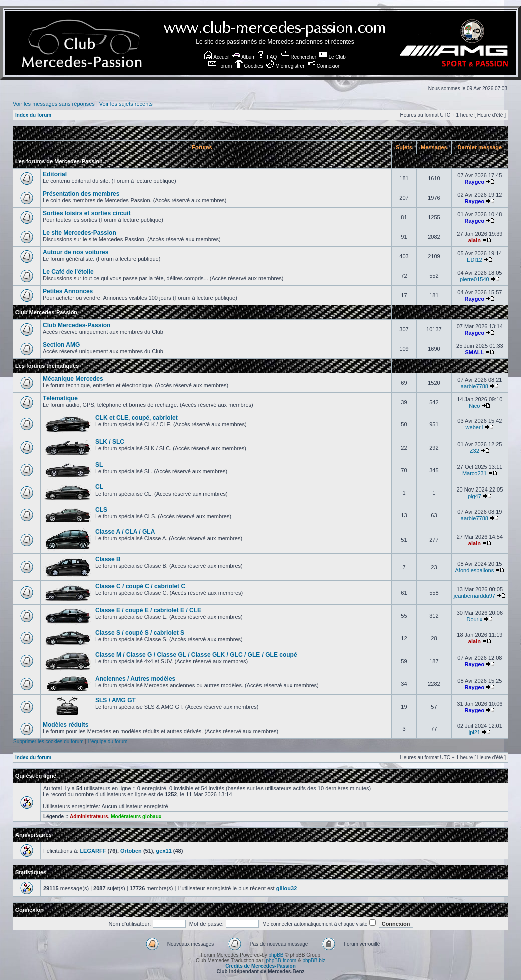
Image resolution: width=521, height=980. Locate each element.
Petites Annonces (68, 291)
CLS (101, 510)
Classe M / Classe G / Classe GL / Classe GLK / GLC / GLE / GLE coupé (196, 655)
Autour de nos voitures (75, 252)
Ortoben (131, 851)
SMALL (474, 352)
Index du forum (33, 115)
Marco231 (475, 473)
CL (99, 487)
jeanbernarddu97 (475, 596)
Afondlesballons (475, 570)
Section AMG (61, 345)
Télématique (60, 398)
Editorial (55, 174)
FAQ (267, 57)
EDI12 (475, 260)
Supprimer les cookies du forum (48, 742)
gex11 (164, 851)
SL (99, 465)
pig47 (475, 496)
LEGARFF (93, 851)
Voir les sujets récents (126, 104)
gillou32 (287, 888)
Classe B (108, 559)
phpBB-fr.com (281, 961)
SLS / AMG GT (115, 700)
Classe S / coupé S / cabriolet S (140, 633)
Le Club (332, 57)
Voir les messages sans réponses (54, 104)
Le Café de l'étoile (68, 272)
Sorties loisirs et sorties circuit (86, 213)
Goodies (249, 66)
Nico (474, 406)
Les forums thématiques (47, 366)
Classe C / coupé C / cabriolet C (140, 586)
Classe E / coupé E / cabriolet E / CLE (148, 610)
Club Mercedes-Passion (46, 312)
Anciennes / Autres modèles (135, 679)
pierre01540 (475, 279)
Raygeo (474, 182)
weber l (475, 427)
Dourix (474, 619)
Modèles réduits (65, 725)
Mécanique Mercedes (73, 379)
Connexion (324, 66)
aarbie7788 (475, 386)
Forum (220, 66)
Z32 (475, 451)
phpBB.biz (314, 961)
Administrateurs (89, 817)
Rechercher (299, 57)
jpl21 (475, 732)
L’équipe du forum (108, 742)
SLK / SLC (110, 442)
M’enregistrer (285, 66)
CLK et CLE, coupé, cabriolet (137, 418)
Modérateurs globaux (136, 817)
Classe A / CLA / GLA (125, 532)
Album (244, 57)
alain (475, 240)
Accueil (217, 57)
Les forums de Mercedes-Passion (59, 161)
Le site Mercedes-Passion (79, 233)
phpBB (276, 955)
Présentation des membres (81, 194)
